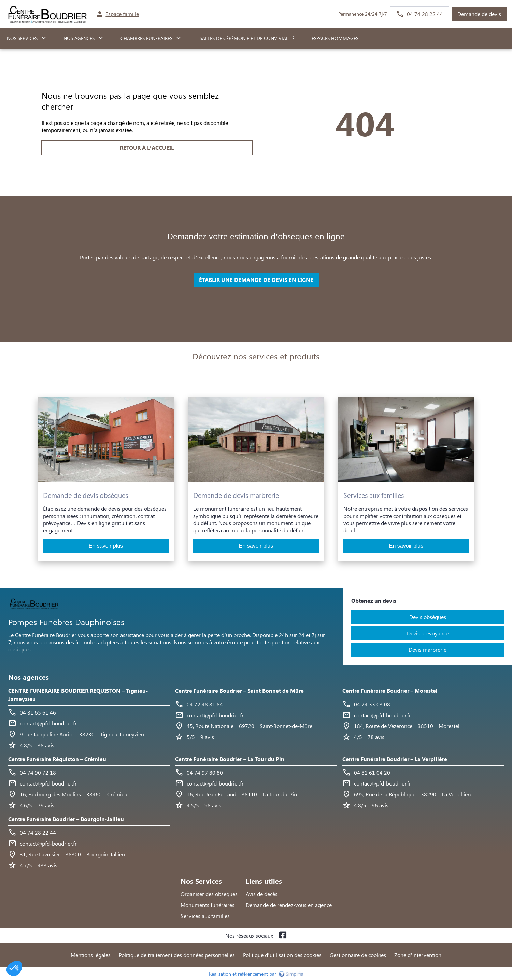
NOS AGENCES (79, 38)
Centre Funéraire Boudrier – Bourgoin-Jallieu (66, 819)
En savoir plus (106, 546)
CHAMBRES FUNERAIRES (146, 38)
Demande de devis (479, 14)
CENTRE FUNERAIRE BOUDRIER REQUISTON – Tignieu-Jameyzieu (78, 695)
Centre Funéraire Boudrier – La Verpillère (395, 759)
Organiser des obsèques (209, 894)
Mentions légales (91, 955)
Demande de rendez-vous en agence (289, 905)
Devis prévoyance (428, 633)
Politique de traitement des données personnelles (177, 955)
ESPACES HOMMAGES (335, 38)
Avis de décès (262, 894)
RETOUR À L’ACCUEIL (147, 148)
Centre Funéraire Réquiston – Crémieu (57, 759)
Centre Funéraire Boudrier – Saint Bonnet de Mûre (239, 690)
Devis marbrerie (428, 650)
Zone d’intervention (418, 955)
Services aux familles (205, 916)
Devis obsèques (428, 617)
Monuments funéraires (208, 905)
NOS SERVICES (22, 38)
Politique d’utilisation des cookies (282, 955)
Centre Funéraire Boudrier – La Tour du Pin (230, 759)
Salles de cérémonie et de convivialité (246, 38)
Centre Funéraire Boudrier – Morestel (390, 690)
